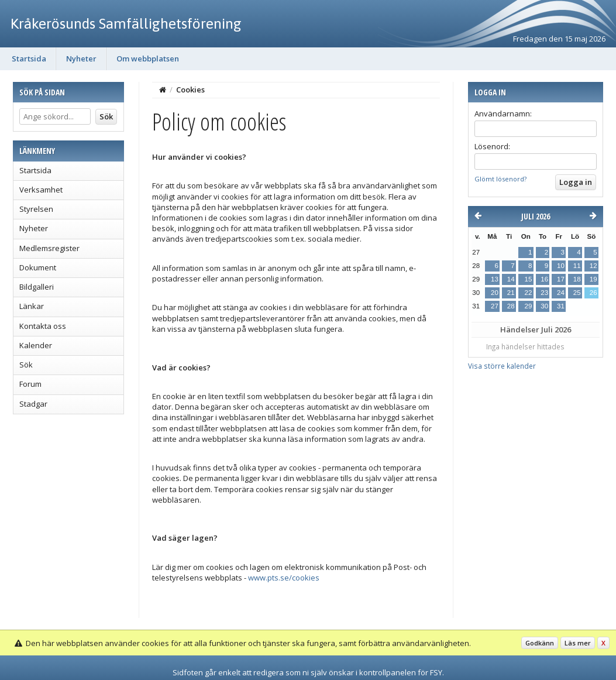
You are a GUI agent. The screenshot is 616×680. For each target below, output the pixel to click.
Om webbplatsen (148, 59)
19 (593, 279)
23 (544, 293)
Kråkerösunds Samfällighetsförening (126, 23)
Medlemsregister (49, 248)
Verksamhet (41, 190)
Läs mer (578, 643)
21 (511, 293)
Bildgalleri (37, 287)
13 (495, 279)
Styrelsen (36, 209)
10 (561, 266)
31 (561, 306)
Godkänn (540, 643)
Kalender (36, 345)
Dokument (38, 267)
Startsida (29, 59)
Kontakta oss (43, 326)
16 (544, 279)
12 (593, 266)
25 (577, 293)
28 (511, 306)
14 (511, 279)
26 (593, 293)
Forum (30, 384)
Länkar (32, 306)
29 (528, 306)
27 (495, 306)
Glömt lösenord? (500, 179)
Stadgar (33, 404)
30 (544, 306)
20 (495, 293)
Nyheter (81, 59)
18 (577, 279)
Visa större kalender (502, 366)
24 (561, 293)
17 (561, 279)
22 (528, 293)
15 (528, 279)
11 (577, 266)
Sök (26, 365)
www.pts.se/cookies (284, 578)
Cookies (190, 90)
